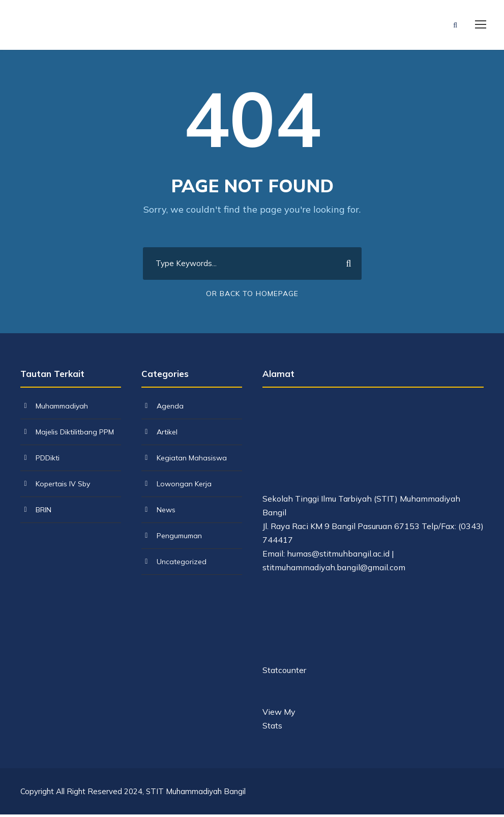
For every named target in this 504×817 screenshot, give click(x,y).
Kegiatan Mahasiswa (192, 460)
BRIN (43, 512)
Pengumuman (179, 538)
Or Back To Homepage (252, 296)
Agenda (170, 408)
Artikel (167, 434)
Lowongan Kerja (184, 486)
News (166, 512)
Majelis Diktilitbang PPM (75, 434)
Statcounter (284, 673)
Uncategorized (182, 564)
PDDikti (48, 460)
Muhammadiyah (62, 408)
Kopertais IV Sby (63, 486)
